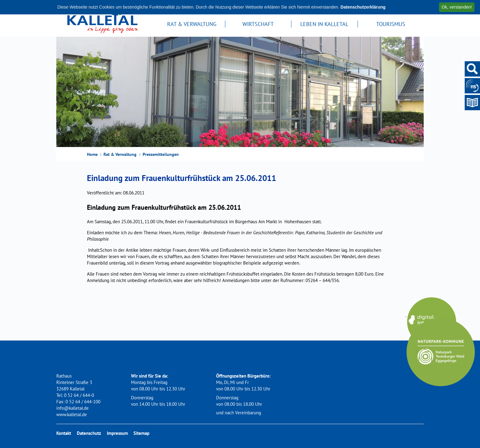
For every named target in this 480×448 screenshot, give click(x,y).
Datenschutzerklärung (363, 7)
